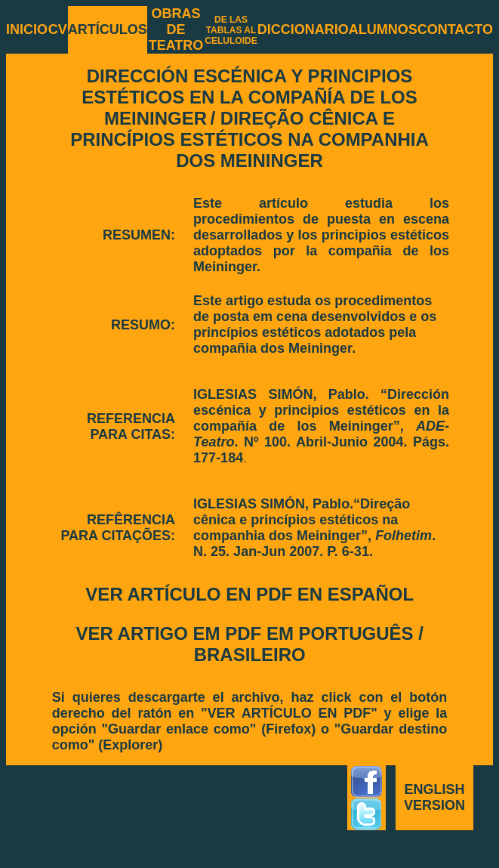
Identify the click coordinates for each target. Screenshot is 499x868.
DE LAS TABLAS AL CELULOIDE (231, 30)
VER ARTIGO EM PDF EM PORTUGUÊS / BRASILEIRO (249, 644)
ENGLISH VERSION (434, 797)
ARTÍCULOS (108, 29)
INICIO (27, 29)
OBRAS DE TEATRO (176, 29)
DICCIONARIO (303, 29)
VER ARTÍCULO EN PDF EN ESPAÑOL (250, 594)
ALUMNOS (383, 29)
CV (58, 29)
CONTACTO (455, 29)
